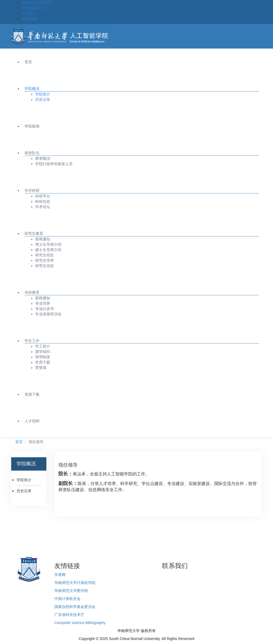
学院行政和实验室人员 (54, 164)
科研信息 (43, 201)
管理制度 (43, 357)
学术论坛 (43, 207)
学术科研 (32, 190)
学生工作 (32, 341)
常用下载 (43, 362)
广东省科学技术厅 (69, 615)
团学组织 (43, 352)
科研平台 (43, 196)
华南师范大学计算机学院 (75, 583)
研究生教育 (34, 233)
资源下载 (32, 394)
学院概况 (32, 89)
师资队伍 (32, 153)
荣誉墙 (41, 368)
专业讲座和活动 (48, 314)
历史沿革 (43, 100)
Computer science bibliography (80, 623)
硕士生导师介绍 (48, 250)
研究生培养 (45, 260)
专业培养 (43, 303)
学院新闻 (32, 126)
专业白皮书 (45, 309)
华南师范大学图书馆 (71, 591)
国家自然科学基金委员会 (75, 607)
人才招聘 (32, 421)
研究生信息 (45, 266)
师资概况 (43, 158)
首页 (28, 62)
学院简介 (43, 94)
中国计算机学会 (67, 599)
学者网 (60, 575)
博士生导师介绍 (48, 244)
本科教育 (32, 292)
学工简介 (43, 346)
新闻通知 (43, 239)
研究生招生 (45, 255)
